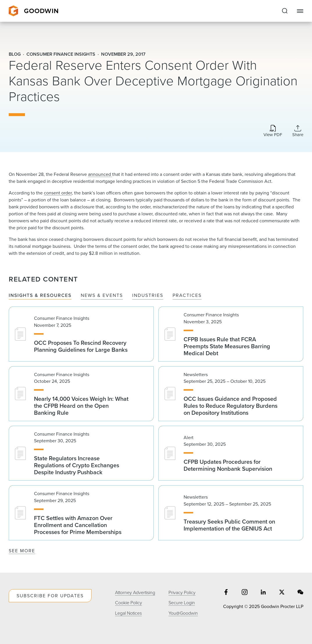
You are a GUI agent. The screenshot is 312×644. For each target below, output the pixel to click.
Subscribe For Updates (50, 596)
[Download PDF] (273, 131)
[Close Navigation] (300, 11)
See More (22, 551)
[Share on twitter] (282, 593)
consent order (58, 193)
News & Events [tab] (102, 296)
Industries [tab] (148, 296)
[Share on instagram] (245, 593)
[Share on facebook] (226, 593)
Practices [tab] (187, 296)
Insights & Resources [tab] (40, 296)
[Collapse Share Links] (298, 131)
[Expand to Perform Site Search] (285, 11)
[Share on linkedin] (263, 593)
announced (100, 174)
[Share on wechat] (300, 593)
